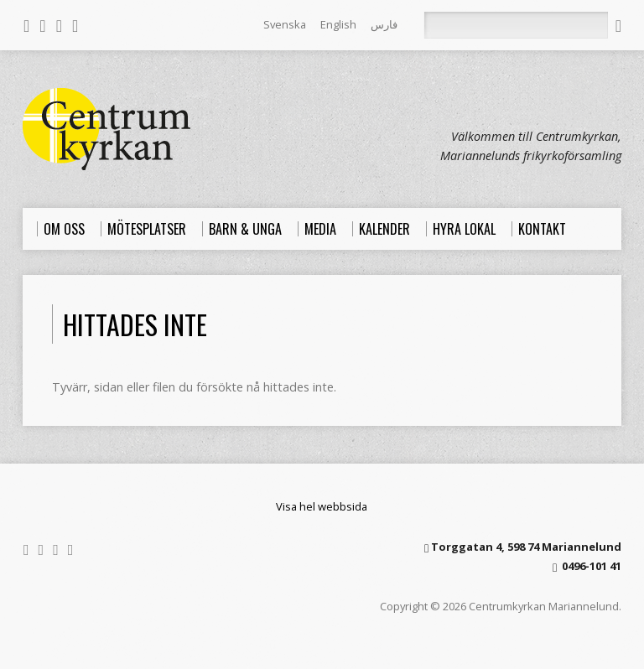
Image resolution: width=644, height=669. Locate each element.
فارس (384, 24)
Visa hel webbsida (322, 506)
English (338, 24)
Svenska (285, 24)
